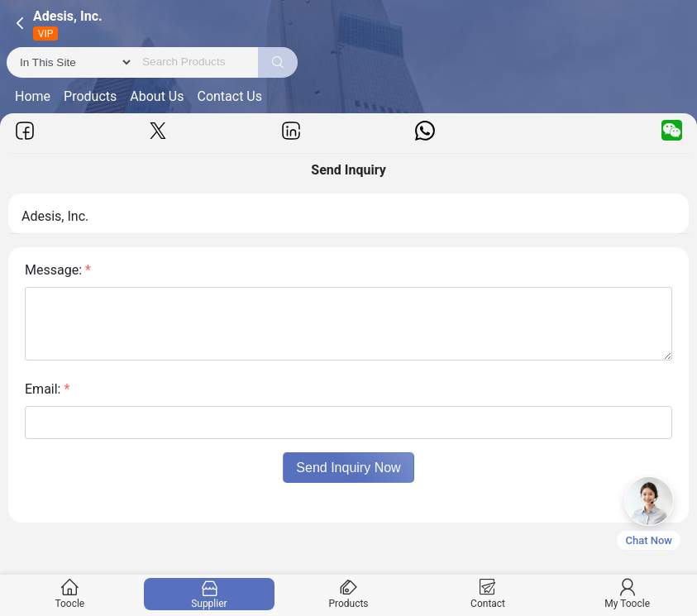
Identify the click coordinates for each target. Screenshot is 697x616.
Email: (47, 389)
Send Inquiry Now (348, 468)
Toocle (70, 594)
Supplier (209, 594)
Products (90, 96)
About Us (157, 96)
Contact (487, 594)
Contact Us (229, 96)
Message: (58, 270)
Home (33, 96)
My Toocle (627, 594)
